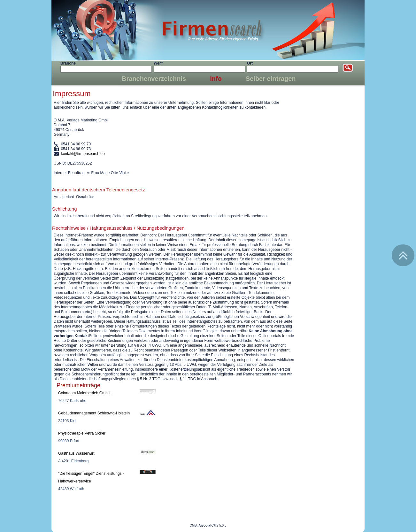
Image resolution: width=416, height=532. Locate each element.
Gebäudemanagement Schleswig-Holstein (94, 413)
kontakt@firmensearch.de (83, 154)
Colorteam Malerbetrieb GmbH (84, 393)
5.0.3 (212, 525)
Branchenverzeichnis (154, 79)
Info (216, 79)
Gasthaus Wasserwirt (76, 453)
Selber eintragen (271, 79)
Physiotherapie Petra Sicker (82, 433)
